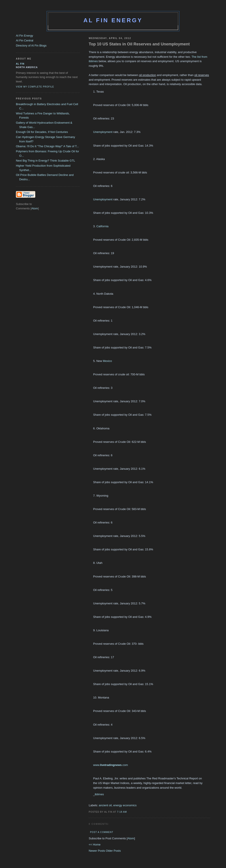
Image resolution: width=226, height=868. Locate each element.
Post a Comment (102, 832)
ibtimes (99, 794)
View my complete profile (35, 87)
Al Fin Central (25, 40)
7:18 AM (122, 812)
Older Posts (113, 851)
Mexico (107, 361)
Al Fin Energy (113, 20)
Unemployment (103, 132)
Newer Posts (97, 851)
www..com (110, 765)
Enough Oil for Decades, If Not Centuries (42, 132)
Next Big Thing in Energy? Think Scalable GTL (45, 161)
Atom (131, 838)
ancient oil (105, 805)
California (102, 226)
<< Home (95, 845)
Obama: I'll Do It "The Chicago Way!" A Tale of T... (47, 146)
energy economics (125, 805)
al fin (20, 64)
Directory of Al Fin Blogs (31, 46)
